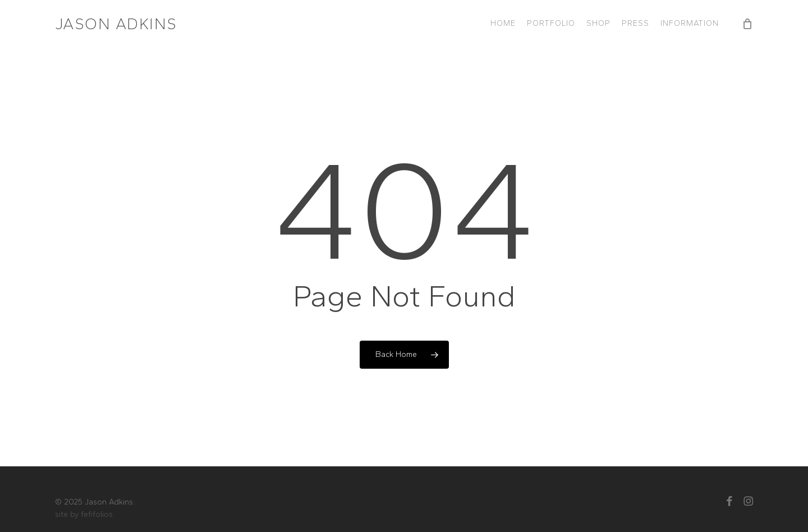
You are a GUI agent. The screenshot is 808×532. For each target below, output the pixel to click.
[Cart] (747, 24)
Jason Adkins (116, 24)
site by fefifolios (84, 514)
